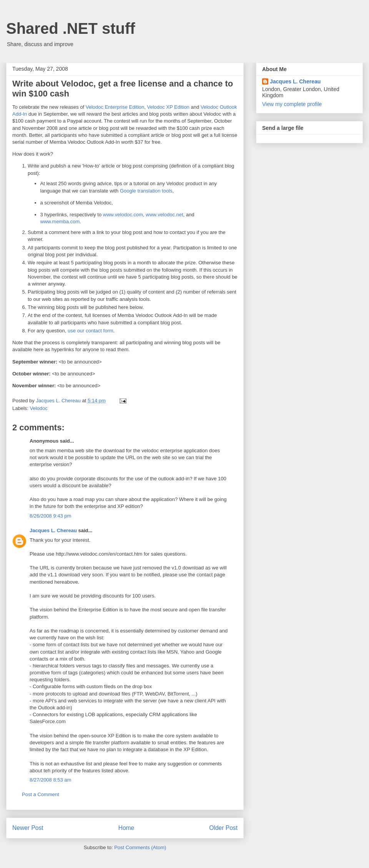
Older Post (223, 828)
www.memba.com (60, 222)
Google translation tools (146, 191)
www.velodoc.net (165, 215)
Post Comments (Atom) (140, 847)
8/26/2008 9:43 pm (50, 516)
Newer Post (28, 828)
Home (126, 828)
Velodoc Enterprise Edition (115, 107)
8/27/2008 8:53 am (50, 780)
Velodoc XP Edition (168, 107)
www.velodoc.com (123, 215)
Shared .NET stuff (71, 28)
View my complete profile (292, 104)
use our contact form (91, 331)
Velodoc (39, 408)
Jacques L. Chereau (53, 530)
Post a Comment (41, 794)
